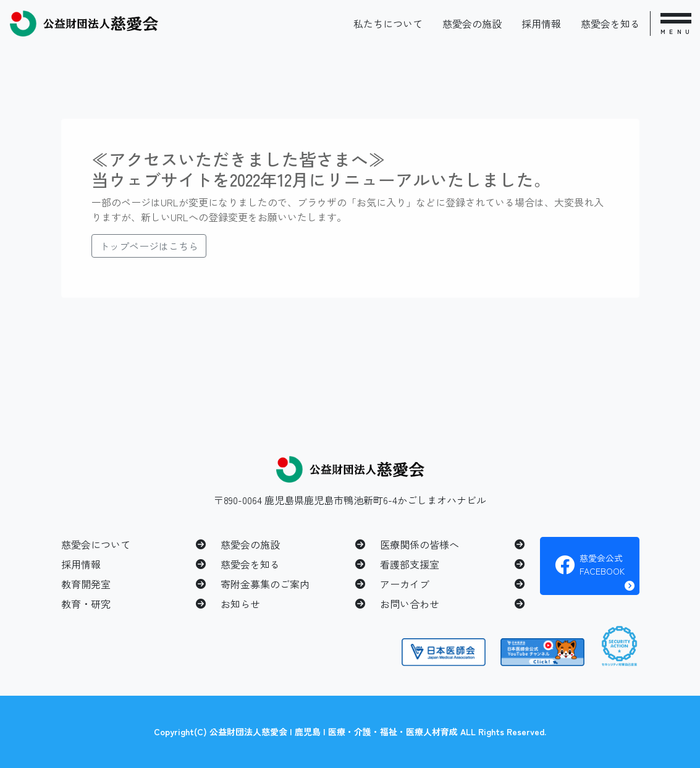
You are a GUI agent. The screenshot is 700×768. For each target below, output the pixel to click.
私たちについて (388, 23)
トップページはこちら (149, 246)
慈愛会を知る (610, 23)
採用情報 (541, 23)
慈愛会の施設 (472, 23)
